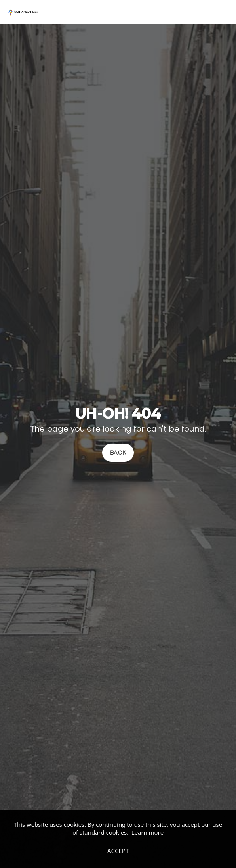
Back (118, 453)
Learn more (147, 832)
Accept (118, 851)
